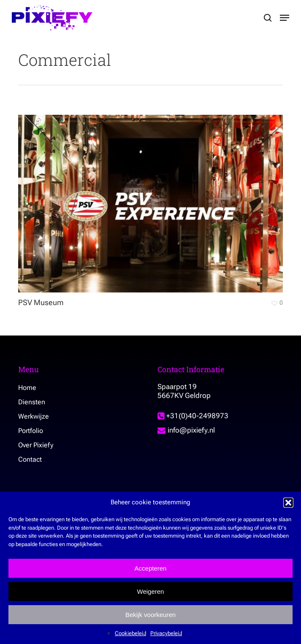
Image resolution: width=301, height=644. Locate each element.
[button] (288, 503)
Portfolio (31, 431)
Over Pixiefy (36, 445)
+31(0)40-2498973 (193, 416)
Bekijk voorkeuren (150, 615)
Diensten (32, 402)
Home (27, 388)
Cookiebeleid (130, 633)
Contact (30, 459)
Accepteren (151, 568)
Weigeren (151, 591)
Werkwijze (34, 416)
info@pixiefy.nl (186, 430)
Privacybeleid (166, 633)
